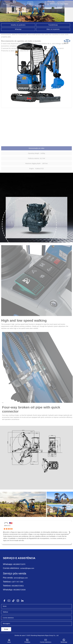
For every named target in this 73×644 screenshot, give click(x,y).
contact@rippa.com (27, 568)
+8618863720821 (18, 586)
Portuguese (6, 4)
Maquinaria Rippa (43, 635)
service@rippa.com (21, 578)
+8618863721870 (19, 564)
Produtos (27, 640)
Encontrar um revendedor (59, 4)
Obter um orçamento (53, 29)
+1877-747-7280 (17, 582)
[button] (69, 532)
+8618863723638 (19, 590)
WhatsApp (18, 29)
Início (9, 640)
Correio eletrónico (46, 640)
